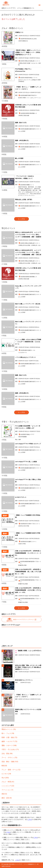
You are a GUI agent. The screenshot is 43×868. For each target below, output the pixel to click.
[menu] (39, 5)
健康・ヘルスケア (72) (9, 741)
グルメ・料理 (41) (8, 782)
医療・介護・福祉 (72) (9, 737)
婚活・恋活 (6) (7, 798)
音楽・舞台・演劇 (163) (10, 762)
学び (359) (5, 778)
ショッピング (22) (8, 786)
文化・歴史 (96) (7, 753)
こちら (30, 819)
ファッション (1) (7, 790)
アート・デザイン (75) (9, 758)
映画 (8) (4, 766)
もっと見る (21, 219)
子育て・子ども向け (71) (10, 749)
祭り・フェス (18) (8, 733)
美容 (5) (4, 794)
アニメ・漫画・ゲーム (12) (11, 770)
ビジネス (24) (6, 774)
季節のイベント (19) (9, 729)
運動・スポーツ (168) (9, 745)
